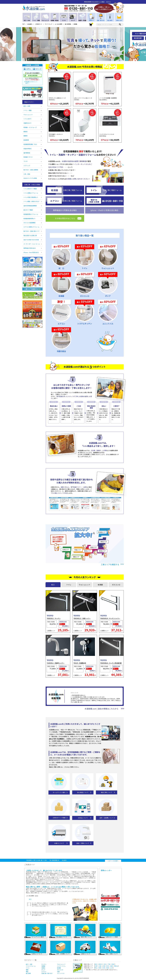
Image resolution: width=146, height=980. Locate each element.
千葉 (109, 964)
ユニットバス (61, 973)
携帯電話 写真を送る (30, 248)
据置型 (25, 136)
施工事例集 (68, 24)
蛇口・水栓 (27, 106)
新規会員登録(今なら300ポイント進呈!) (94, 2)
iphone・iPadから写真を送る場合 (104, 210)
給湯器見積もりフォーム (31, 214)
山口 (111, 968)
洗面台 (43, 968)
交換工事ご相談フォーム (73, 190)
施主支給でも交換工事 (30, 235)
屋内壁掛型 (27, 153)
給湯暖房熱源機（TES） (31, 144)
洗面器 (43, 966)
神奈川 (101, 964)
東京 (96, 964)
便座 (27, 972)
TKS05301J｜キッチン (54, 618)
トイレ (28, 968)
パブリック (27, 166)
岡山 (96, 968)
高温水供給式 (27, 149)
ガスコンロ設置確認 (29, 223)
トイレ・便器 (27, 110)
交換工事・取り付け (47, 973)
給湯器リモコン (28, 157)
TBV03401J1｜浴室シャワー (82, 618)
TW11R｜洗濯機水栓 (80, 663)
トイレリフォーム (31, 966)
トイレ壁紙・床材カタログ (31, 201)
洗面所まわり (27, 123)
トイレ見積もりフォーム (31, 193)
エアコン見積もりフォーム (31, 227)
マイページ (37, 69)
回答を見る (65, 908)
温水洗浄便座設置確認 (30, 206)
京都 (104, 966)
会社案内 (30, 24)
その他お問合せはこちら (65, 218)
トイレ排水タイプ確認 (30, 189)
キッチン (44, 964)
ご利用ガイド (39, 24)
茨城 (113, 964)
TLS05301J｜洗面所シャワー (56, 663)
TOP (23, 24)
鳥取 (100, 968)
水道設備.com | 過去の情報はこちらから (102, 709)
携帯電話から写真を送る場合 (65, 210)
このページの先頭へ (113, 861)
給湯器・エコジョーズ (30, 127)
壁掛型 (25, 132)
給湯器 (59, 968)
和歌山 (116, 966)
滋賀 (111, 966)
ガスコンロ (60, 970)
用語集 (75, 24)
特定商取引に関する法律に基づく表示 (37, 860)
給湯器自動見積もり (29, 218)
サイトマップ (48, 24)
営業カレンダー (111, 882)
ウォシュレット (28, 115)
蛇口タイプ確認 (28, 210)
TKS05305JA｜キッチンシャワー (110, 618)
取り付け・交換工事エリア (31, 231)
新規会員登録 (33, 76)
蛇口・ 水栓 (29, 964)
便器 (27, 970)
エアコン (44, 972)
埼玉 (105, 964)
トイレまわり (27, 119)
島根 (108, 968)
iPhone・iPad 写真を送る (31, 252)
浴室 (58, 972)
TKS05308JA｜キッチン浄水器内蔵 (111, 663)
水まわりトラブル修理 (30, 178)
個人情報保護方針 (54, 860)
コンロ (25, 161)
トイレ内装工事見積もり (31, 197)
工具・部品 (27, 174)
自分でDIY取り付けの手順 (31, 240)
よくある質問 (59, 24)
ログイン (109, 2)
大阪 (100, 966)
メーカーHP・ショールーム (32, 244)
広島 (104, 968)
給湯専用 (26, 140)
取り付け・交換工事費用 (31, 170)
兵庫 (96, 966)
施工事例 (28, 973)
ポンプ (43, 970)
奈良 (108, 966)
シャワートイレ (61, 966)
